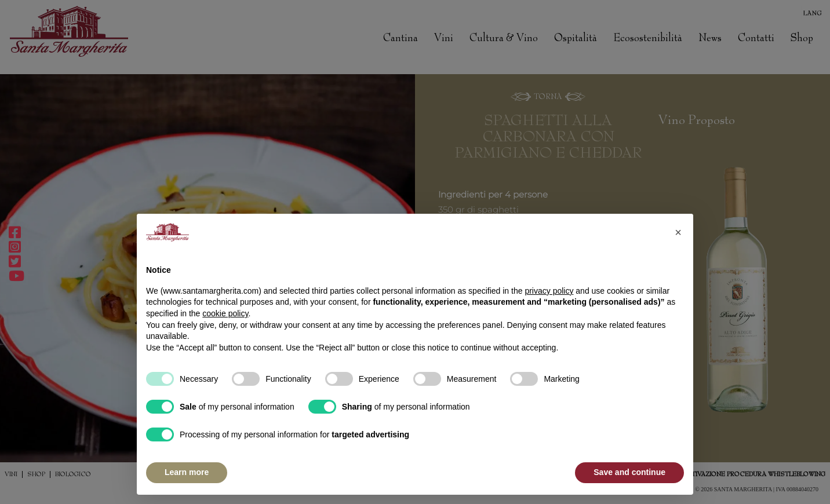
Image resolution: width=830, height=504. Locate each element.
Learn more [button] (187, 472)
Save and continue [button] (629, 472)
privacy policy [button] (549, 291)
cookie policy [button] (225, 313)
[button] (678, 232)
